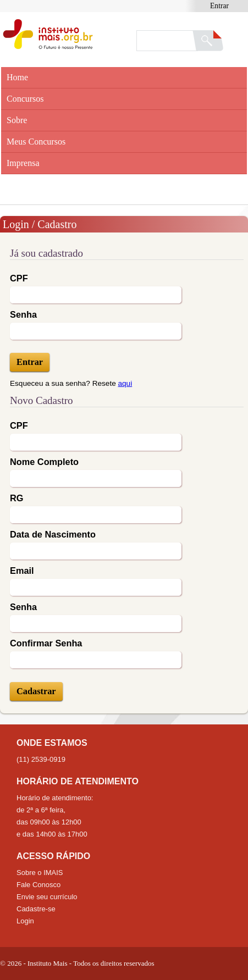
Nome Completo (44, 462)
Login (25, 921)
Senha (23, 314)
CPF (19, 278)
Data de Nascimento (53, 534)
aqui (125, 383)
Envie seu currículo (47, 897)
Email (22, 571)
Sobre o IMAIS (40, 873)
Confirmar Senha (46, 643)
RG (16, 498)
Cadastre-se (36, 909)
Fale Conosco (38, 885)
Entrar (219, 6)
